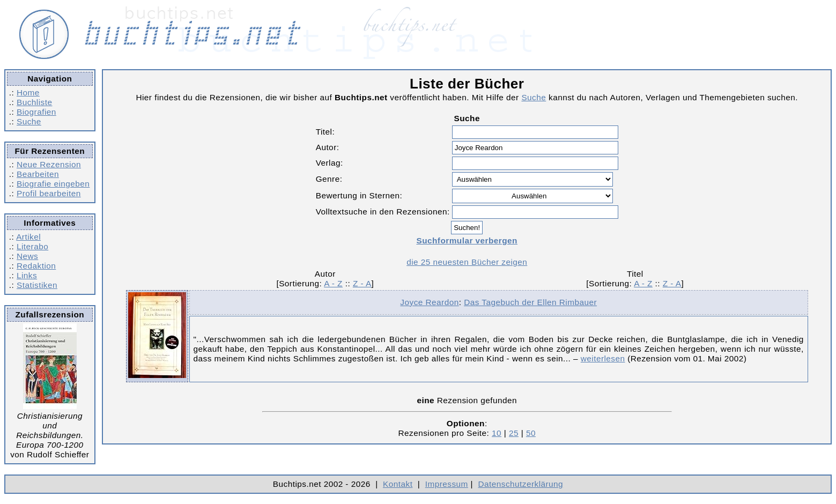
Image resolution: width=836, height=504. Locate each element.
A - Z (333, 283)
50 (531, 433)
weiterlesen (603, 358)
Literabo (32, 246)
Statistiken (37, 285)
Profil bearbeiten (49, 193)
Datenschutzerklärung (521, 484)
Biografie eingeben (53, 184)
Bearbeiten (38, 174)
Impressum (447, 484)
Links (27, 275)
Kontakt (398, 484)
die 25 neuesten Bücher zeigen (467, 262)
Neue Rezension (49, 164)
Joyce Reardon (429, 302)
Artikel (28, 237)
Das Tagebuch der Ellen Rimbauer (530, 302)
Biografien (36, 112)
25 (514, 433)
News (27, 256)
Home (28, 92)
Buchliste (34, 102)
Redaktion (36, 266)
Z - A (362, 283)
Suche (29, 121)
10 (497, 433)
